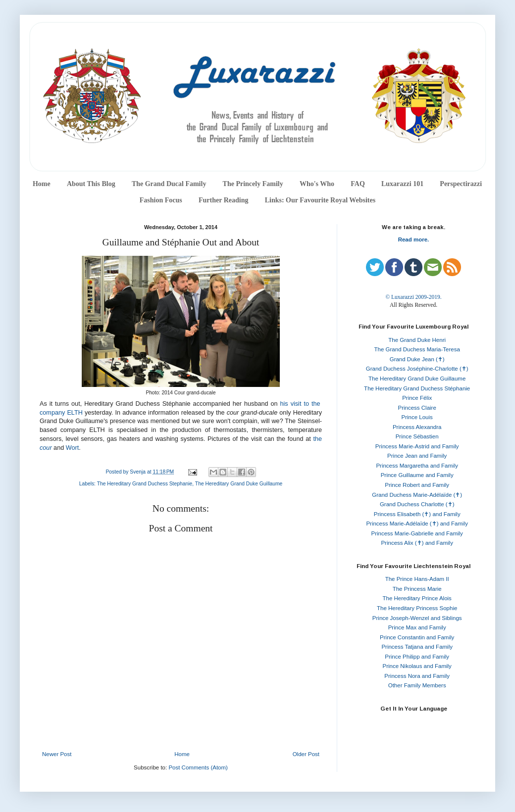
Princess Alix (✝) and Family (417, 543)
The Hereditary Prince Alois (417, 598)
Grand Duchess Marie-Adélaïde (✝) (417, 495)
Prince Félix (417, 398)
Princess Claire (417, 408)
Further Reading (223, 200)
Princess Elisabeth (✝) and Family (417, 514)
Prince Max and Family (417, 627)
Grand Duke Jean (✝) (417, 359)
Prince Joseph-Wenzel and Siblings (417, 618)
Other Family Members (417, 685)
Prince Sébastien (417, 436)
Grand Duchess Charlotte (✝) (417, 504)
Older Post (306, 754)
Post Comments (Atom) (198, 767)
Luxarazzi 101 (402, 184)
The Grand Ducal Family (169, 184)
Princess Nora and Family (417, 676)
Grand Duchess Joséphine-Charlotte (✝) (417, 369)
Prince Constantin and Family (417, 637)
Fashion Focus (161, 200)
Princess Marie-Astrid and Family (417, 446)
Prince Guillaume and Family (417, 475)
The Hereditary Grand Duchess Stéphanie (417, 388)
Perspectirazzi (461, 184)
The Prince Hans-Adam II (417, 579)
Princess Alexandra (417, 427)
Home (42, 184)
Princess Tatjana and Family (417, 647)
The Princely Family (253, 184)
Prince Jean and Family (417, 456)
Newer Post (57, 754)
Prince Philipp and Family (417, 657)
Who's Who (317, 184)
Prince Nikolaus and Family (417, 666)
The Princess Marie (417, 589)
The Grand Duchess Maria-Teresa (417, 349)
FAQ (358, 184)
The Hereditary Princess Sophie (417, 608)
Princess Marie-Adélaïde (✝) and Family (417, 524)
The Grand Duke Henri (417, 340)
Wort (72, 448)
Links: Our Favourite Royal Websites (320, 200)
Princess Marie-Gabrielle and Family (417, 533)
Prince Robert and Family (417, 485)
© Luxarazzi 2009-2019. (413, 297)
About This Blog (91, 184)
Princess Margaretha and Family (417, 466)
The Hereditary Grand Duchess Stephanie (145, 484)
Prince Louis (417, 417)
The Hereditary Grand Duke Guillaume (239, 484)
